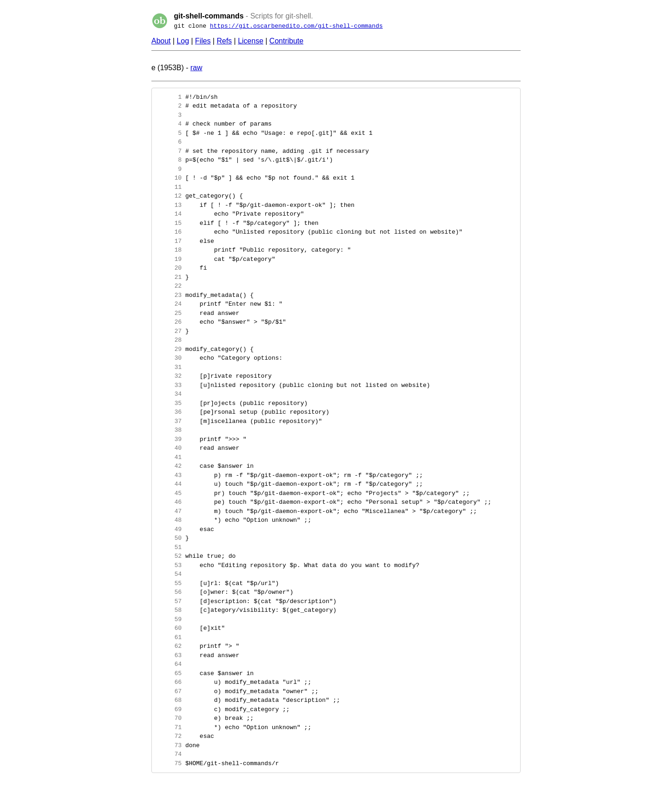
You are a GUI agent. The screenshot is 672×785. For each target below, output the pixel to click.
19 (169, 259)
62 (169, 646)
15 (169, 223)
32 (169, 376)
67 (169, 691)
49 (169, 529)
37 (169, 421)
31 (169, 367)
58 (169, 610)
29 (169, 349)
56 (169, 592)
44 (169, 484)
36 (169, 412)
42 (169, 466)
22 (169, 286)
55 (169, 583)
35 (169, 403)
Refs (224, 41)
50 (169, 538)
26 (169, 322)
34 (169, 394)
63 (169, 655)
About (161, 41)
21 (169, 277)
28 (169, 340)
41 (169, 457)
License (250, 41)
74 (169, 754)
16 (169, 232)
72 (169, 736)
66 (169, 682)
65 (169, 673)
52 (169, 556)
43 (169, 475)
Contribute (287, 41)
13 (169, 205)
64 (169, 664)
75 (169, 763)
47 (169, 511)
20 (169, 268)
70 (169, 718)
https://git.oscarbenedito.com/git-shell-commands (296, 26)
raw (196, 68)
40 (169, 448)
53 (169, 565)
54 (169, 574)
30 (169, 358)
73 (169, 745)
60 (169, 628)
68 (169, 700)
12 (169, 196)
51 (169, 547)
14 (169, 214)
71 (169, 727)
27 (169, 331)
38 (169, 430)
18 (169, 250)
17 (169, 241)
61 (169, 637)
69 (169, 709)
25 (169, 313)
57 (169, 601)
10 (169, 178)
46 (169, 502)
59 (169, 619)
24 (169, 304)
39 (169, 439)
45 (169, 493)
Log (183, 41)
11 (169, 187)
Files (203, 41)
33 (169, 385)
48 (169, 520)
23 (169, 295)
